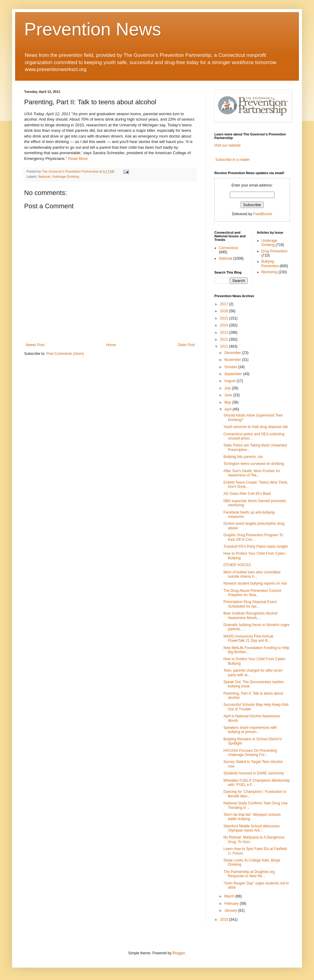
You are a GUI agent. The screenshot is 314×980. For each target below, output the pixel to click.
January (231, 910)
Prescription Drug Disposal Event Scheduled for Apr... (250, 604)
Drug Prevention (275, 251)
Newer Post (35, 345)
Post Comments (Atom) (65, 354)
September (234, 374)
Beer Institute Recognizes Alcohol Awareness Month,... (250, 615)
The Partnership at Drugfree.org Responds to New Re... (249, 874)
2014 (225, 325)
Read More (78, 159)
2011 (225, 346)
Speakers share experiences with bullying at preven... (250, 730)
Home (111, 345)
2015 (225, 318)
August (231, 381)
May (228, 402)
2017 (225, 304)
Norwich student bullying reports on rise (255, 583)
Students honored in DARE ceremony (254, 773)
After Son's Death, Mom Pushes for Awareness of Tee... (252, 473)
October (231, 367)
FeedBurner (263, 214)
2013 (225, 333)
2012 (225, 339)
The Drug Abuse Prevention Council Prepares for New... (252, 593)
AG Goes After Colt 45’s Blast (247, 494)
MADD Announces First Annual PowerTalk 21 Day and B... (248, 638)
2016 (225, 311)
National (44, 177)
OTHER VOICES (237, 565)
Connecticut (228, 248)
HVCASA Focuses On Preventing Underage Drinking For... (250, 753)
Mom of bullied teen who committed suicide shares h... (252, 574)
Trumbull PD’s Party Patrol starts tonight (256, 547)
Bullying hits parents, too (243, 457)
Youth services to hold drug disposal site (256, 427)
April (228, 409)
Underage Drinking (65, 177)
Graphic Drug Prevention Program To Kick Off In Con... (253, 537)
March (230, 896)
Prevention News (93, 29)
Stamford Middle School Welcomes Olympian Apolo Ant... (252, 828)
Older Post (186, 345)
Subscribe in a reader (232, 160)
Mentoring (269, 272)
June (229, 395)
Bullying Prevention (270, 264)
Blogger (179, 953)
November (233, 360)
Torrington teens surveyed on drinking (254, 464)
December (233, 353)
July (228, 388)
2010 (225, 920)
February (232, 904)
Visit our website (227, 145)
